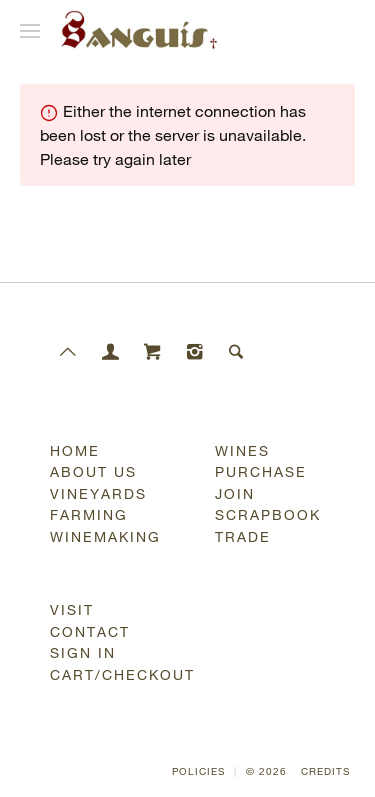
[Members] (111, 351)
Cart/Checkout (120, 674)
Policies (198, 771)
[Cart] (153, 351)
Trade (243, 536)
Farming (89, 514)
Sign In (83, 652)
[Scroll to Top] (69, 351)
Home (75, 450)
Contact (90, 631)
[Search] (237, 351)
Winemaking (105, 536)
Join (235, 493)
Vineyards (98, 493)
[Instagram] (195, 351)
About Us (93, 471)
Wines (242, 450)
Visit (72, 609)
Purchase (261, 471)
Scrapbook (268, 514)
